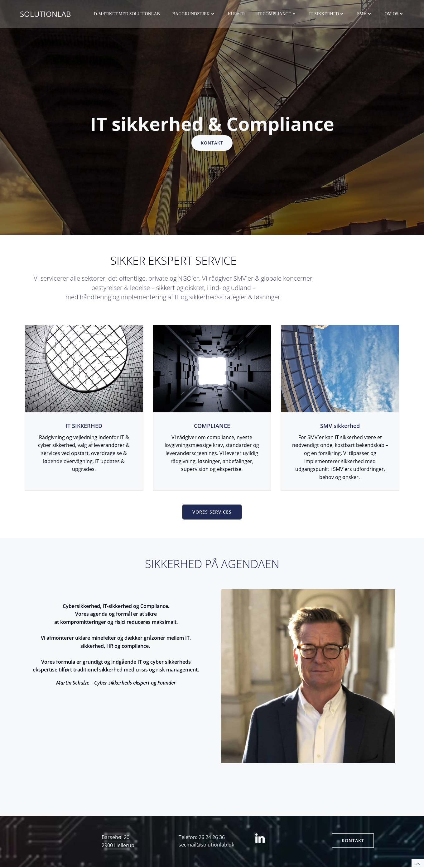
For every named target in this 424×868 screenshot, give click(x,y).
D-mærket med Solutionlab (127, 14)
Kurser (236, 14)
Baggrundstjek (194, 14)
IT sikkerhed (327, 14)
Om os (394, 14)
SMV (365, 14)
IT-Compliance (277, 14)
